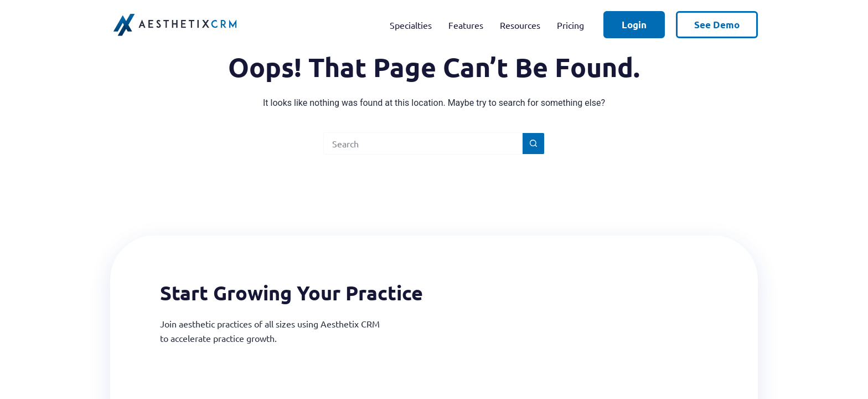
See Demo (717, 25)
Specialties (411, 25)
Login (634, 25)
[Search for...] (423, 144)
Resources (520, 25)
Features (466, 25)
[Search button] (534, 144)
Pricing (570, 25)
